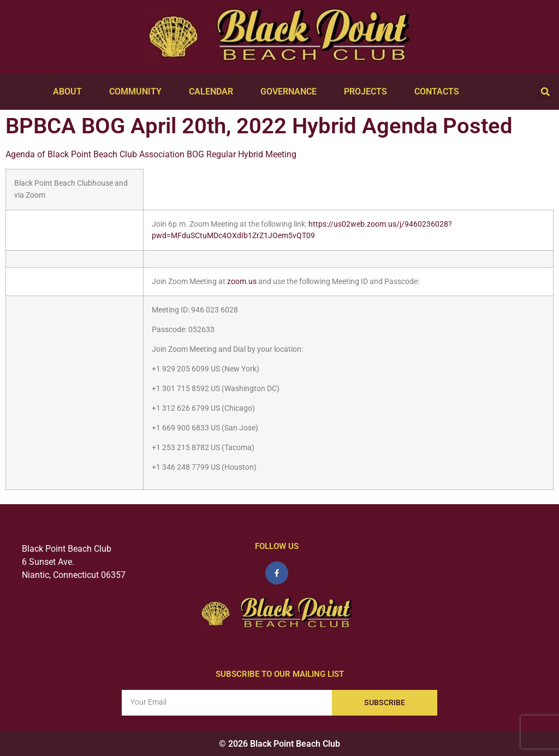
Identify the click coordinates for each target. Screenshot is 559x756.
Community (138, 92)
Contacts (439, 92)
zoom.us (242, 282)
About (70, 92)
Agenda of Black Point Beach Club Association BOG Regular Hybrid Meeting (151, 154)
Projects (368, 92)
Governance (291, 92)
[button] (545, 92)
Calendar (214, 92)
